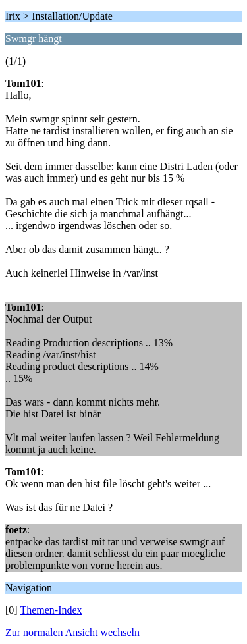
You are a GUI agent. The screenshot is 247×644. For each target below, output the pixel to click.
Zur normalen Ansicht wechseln (72, 632)
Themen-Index (51, 610)
